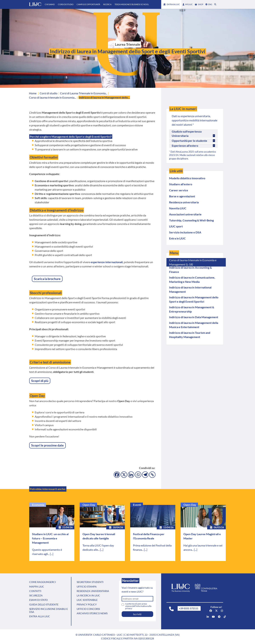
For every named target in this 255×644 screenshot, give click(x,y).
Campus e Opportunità (88, 4)
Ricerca (107, 4)
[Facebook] (117, 475)
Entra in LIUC (172, 4)
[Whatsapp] (138, 475)
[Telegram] (145, 475)
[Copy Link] (152, 475)
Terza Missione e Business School (132, 4)
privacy (129, 608)
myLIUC (188, 4)
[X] (124, 475)
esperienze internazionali (107, 262)
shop (199, 4)
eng (209, 4)
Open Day (89, 505)
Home (33, 93)
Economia (38, 505)
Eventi (137, 505)
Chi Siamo (50, 4)
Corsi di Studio (66, 4)
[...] (52, 554)
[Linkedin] (131, 475)
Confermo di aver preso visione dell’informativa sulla (138, 606)
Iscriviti (137, 614)
